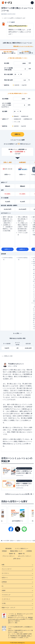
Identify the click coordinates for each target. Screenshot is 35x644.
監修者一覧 (12, 554)
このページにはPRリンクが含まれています (14, 18)
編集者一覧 (22, 554)
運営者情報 (8, 549)
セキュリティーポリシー (25, 556)
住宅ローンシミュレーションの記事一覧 (19, 494)
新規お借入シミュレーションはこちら (23, 46)
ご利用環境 (29, 551)
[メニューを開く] (32, 3)
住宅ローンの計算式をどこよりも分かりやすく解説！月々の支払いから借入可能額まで (24, 473)
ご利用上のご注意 (8, 356)
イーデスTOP (6, 541)
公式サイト (8, 249)
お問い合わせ (17, 559)
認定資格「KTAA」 (26, 636)
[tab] (9, 52)
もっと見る (16, 333)
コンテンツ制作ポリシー (22, 549)
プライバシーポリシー (8, 556)
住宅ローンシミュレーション (24, 541)
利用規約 (4, 551)
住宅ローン (13, 541)
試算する (18, 134)
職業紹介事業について (16, 551)
